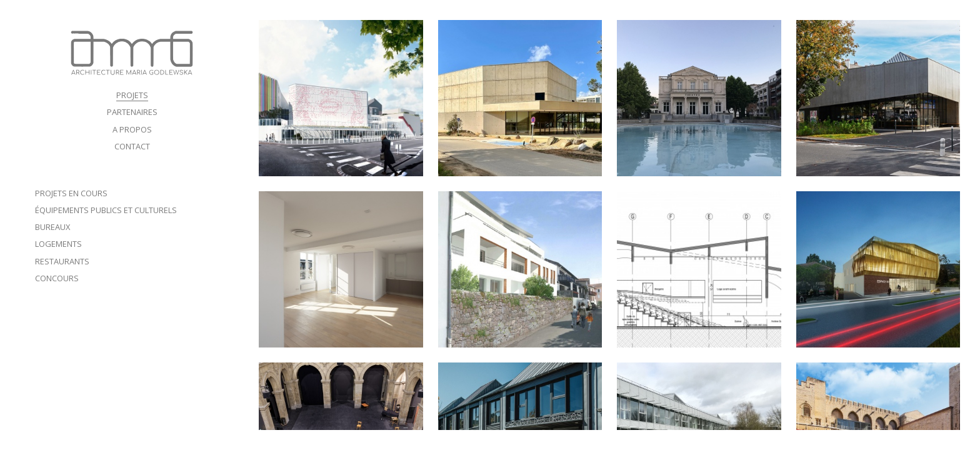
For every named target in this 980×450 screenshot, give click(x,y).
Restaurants (62, 261)
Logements (58, 244)
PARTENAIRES (132, 112)
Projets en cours (71, 193)
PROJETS (132, 95)
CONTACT (132, 146)
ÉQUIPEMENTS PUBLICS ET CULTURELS (106, 210)
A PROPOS (132, 129)
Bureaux (52, 227)
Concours (57, 278)
